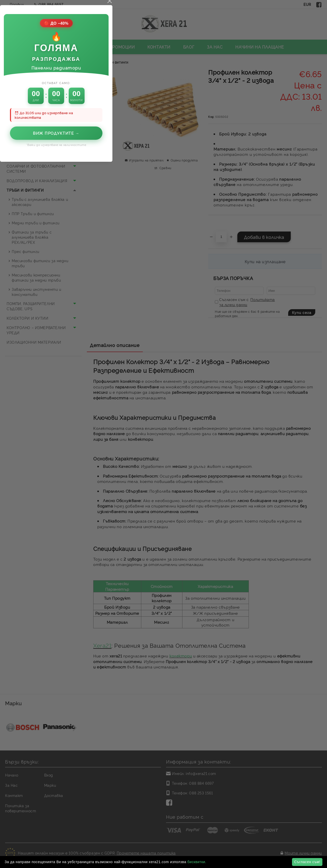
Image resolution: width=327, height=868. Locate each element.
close (217, 328)
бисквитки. (197, 862)
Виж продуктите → (163, 460)
